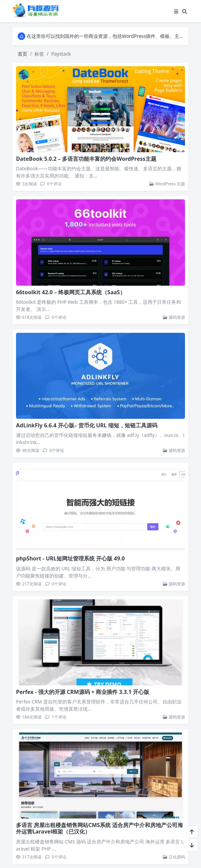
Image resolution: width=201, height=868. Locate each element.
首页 (22, 54)
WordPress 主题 (167, 184)
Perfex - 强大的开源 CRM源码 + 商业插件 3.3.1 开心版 (83, 691)
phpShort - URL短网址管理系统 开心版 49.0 (70, 558)
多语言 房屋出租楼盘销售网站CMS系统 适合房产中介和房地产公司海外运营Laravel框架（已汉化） (100, 827)
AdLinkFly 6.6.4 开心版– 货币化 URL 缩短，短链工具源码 (87, 425)
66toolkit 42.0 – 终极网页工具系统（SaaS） (71, 292)
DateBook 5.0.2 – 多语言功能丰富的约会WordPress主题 (86, 159)
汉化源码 (174, 855)
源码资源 (174, 317)
